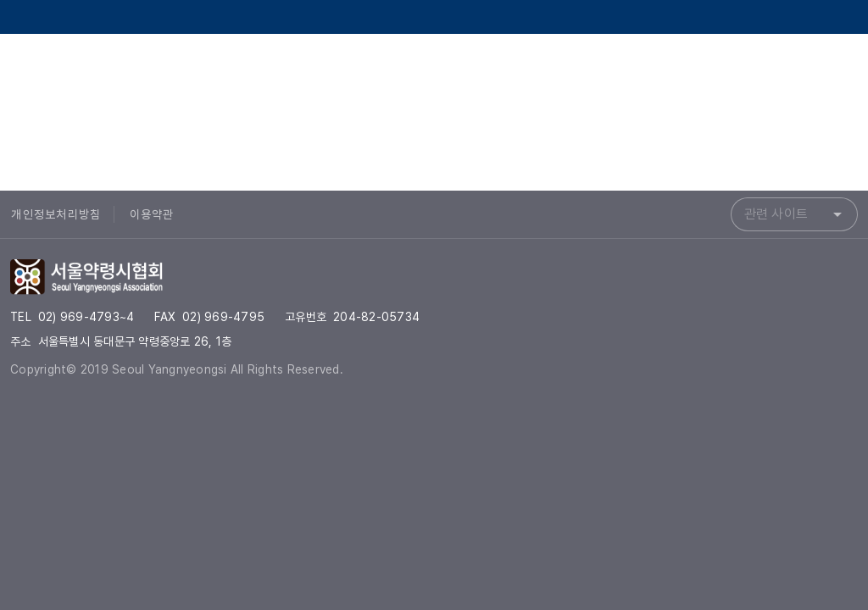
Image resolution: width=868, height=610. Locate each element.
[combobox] (794, 214)
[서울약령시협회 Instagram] (797, 71)
